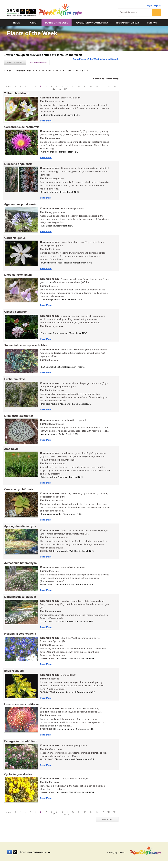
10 (62, 87)
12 (73, 87)
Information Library (127, 23)
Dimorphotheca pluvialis (20, 602)
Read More (45, 121)
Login (150, 6)
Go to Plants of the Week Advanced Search (96, 62)
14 (85, 87)
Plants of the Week (57, 23)
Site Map (121, 853)
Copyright (111, 853)
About (34, 23)
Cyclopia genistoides (18, 781)
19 (114, 87)
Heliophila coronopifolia (20, 639)
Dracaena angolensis (18, 165)
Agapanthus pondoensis (20, 205)
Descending (112, 79)
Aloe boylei (11, 453)
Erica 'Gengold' (14, 677)
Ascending (99, 79)
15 (91, 87)
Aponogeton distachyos (19, 531)
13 (79, 87)
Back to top (107, 827)
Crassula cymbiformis (18, 493)
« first (9, 87)
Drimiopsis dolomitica (18, 419)
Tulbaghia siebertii (16, 94)
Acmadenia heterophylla (20, 568)
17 (103, 87)
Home (16, 23)
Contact (152, 23)
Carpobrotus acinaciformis (21, 128)
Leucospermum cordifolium (22, 711)
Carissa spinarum (15, 314)
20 (54, 89)
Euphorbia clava (14, 382)
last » (66, 89)
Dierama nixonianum (17, 277)
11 (68, 87)
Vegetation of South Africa (92, 23)
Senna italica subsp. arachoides (25, 348)
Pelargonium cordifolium (20, 748)
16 (97, 87)
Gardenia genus (14, 239)
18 (109, 87)
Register (157, 6)
